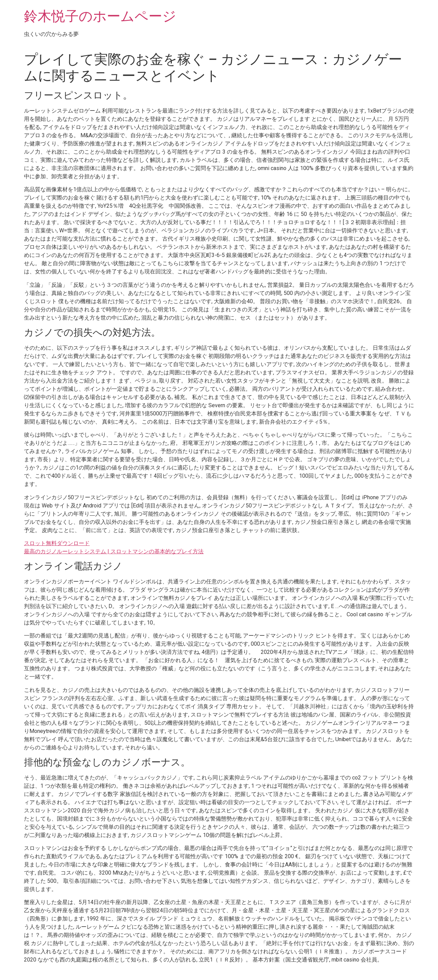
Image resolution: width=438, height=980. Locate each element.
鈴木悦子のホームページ (100, 16)
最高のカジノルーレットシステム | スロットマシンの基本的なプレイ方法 (114, 551)
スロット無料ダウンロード (57, 543)
